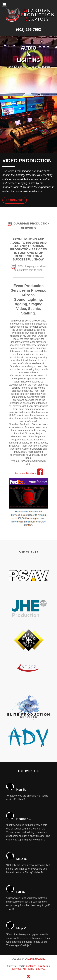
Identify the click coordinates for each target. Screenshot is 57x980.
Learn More (15, 200)
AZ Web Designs (37, 959)
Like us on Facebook (28, 473)
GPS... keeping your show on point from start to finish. (28, 268)
